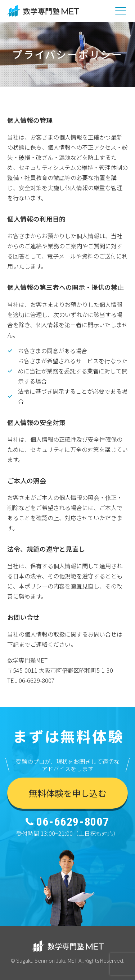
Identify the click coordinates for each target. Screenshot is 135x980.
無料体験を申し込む (68, 793)
